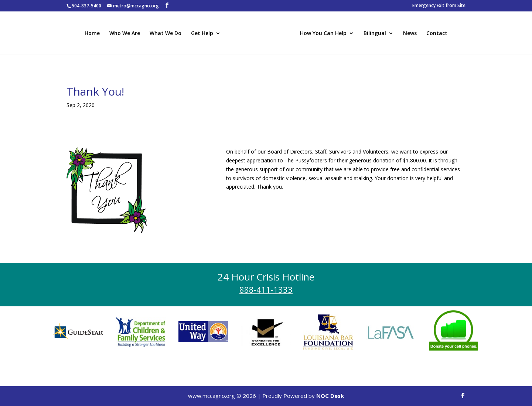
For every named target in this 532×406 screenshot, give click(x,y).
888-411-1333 (266, 289)
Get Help (203, 33)
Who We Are (126, 33)
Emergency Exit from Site (439, 6)
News (409, 33)
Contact (436, 33)
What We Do (167, 33)
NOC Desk (330, 396)
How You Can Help (322, 33)
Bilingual (374, 33)
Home (93, 33)
